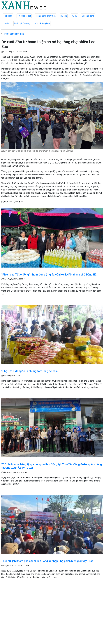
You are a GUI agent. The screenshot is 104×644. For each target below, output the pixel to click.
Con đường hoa (43, 23)
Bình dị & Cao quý (22, 23)
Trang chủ (8, 16)
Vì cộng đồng (88, 16)
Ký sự (74, 16)
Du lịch (64, 16)
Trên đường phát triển (46, 16)
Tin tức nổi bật (24, 16)
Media (6, 23)
